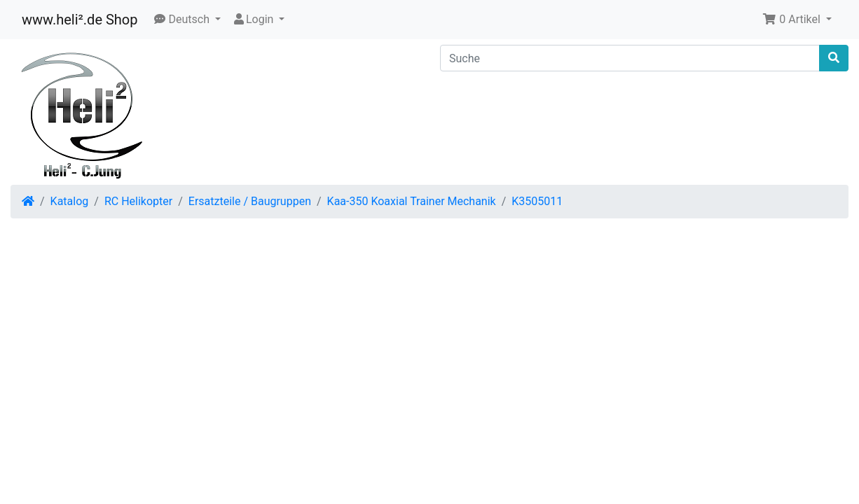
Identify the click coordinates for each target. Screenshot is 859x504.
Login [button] (254, 19)
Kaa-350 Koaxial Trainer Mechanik (412, 201)
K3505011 (537, 201)
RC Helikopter (138, 201)
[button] (187, 20)
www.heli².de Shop (80, 20)
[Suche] (630, 58)
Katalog (70, 201)
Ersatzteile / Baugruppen (250, 201)
